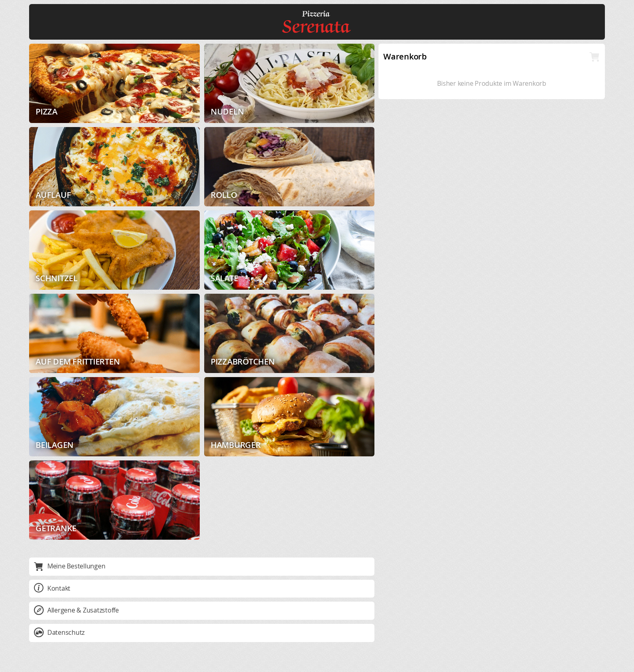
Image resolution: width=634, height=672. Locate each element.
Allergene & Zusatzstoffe (76, 610)
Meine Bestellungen (70, 566)
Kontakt (52, 588)
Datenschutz (59, 632)
